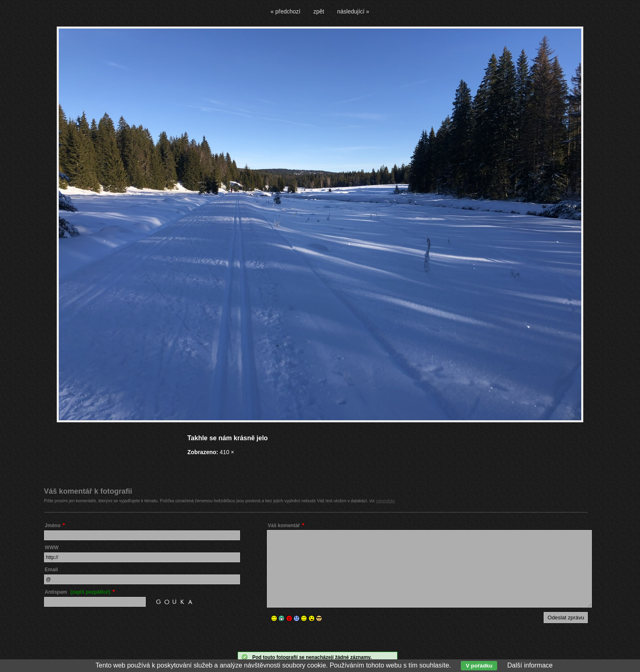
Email (51, 570)
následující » (353, 11)
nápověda (385, 501)
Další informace (530, 665)
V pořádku (479, 666)
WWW (52, 548)
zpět (319, 11)
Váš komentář (284, 526)
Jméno (53, 526)
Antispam (78, 592)
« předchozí (286, 11)
